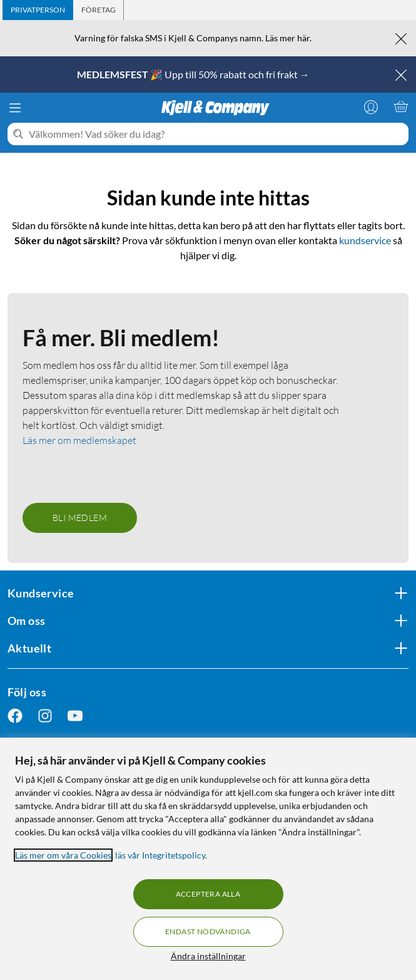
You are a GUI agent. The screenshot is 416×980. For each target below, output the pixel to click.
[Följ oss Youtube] (75, 716)
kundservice (365, 240)
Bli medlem (80, 518)
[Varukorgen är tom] (401, 106)
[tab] (38, 10)
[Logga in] (371, 106)
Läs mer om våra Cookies (63, 855)
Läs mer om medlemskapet (79, 440)
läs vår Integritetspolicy (160, 855)
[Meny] (15, 108)
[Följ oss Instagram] (45, 716)
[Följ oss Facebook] (15, 716)
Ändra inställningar (208, 956)
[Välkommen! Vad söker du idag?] (216, 134)
